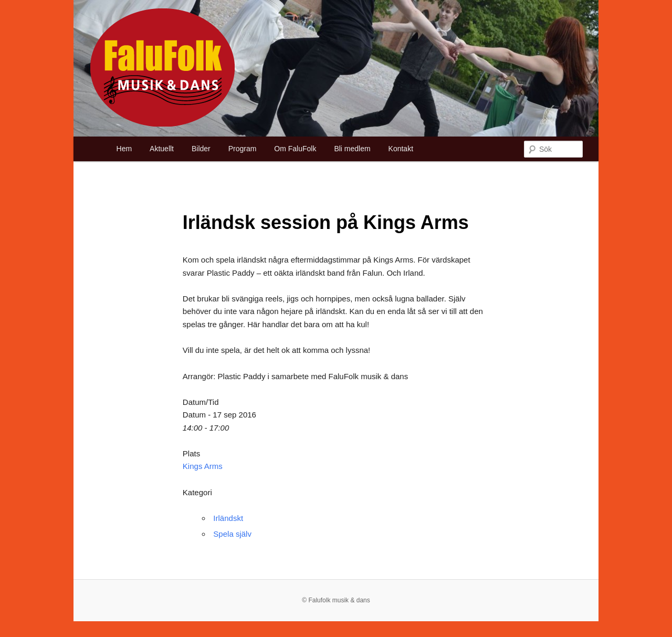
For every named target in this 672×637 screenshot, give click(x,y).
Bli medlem (352, 149)
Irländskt (228, 518)
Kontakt (401, 149)
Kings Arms (203, 466)
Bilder (201, 149)
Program (243, 149)
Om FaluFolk (295, 149)
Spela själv (232, 534)
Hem (124, 149)
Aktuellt (162, 149)
